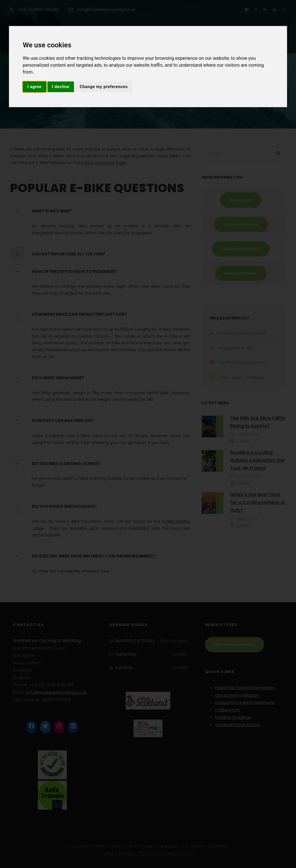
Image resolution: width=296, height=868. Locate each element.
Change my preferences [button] (104, 87)
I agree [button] (35, 87)
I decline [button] (61, 87)
